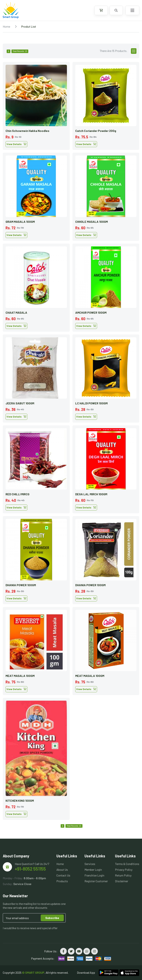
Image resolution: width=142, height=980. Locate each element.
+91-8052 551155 (30, 869)
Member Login (93, 870)
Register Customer (96, 881)
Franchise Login (94, 875)
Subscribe (52, 918)
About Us (62, 870)
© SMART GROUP (33, 972)
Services (90, 864)
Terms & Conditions (127, 864)
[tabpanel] (71, 440)
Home (6, 26)
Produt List (29, 26)
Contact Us (63, 875)
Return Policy (123, 875)
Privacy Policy (124, 870)
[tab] (134, 51)
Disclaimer (122, 881)
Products (62, 881)
